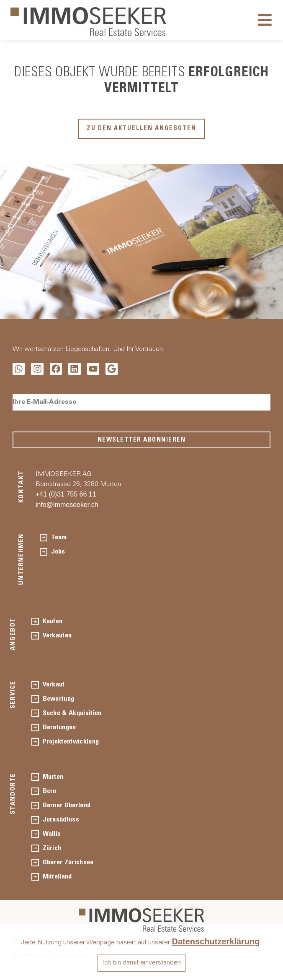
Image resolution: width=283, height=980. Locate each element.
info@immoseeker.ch (67, 505)
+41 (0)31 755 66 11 (66, 494)
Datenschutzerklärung (216, 941)
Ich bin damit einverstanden (141, 963)
